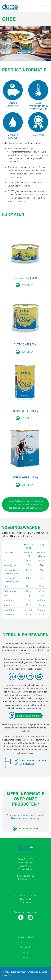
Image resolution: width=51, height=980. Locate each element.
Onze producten (26, 937)
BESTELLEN (28, 285)
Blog (26, 952)
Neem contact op (29, 829)
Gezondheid (26, 947)
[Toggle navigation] (45, 8)
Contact (26, 958)
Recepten (26, 942)
